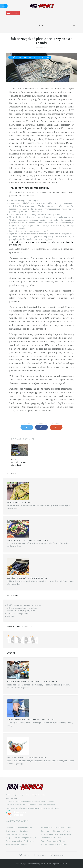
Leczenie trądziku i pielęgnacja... (20, 827)
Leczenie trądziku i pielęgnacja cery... (27, 758)
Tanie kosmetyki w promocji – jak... (56, 831)
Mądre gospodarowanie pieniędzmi (19, 462)
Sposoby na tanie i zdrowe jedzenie (56, 834)
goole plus (57, 855)
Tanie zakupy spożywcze (20, 502)
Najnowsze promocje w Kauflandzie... (57, 827)
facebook (40, 855)
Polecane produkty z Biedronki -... (20, 841)
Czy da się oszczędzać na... (17, 834)
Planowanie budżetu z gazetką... (55, 844)
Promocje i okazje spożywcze (21, 611)
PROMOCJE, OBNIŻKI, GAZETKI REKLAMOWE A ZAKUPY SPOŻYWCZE (32, 808)
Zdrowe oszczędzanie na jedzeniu (23, 608)
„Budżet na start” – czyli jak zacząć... (27, 578)
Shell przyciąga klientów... (17, 831)
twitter (24, 855)
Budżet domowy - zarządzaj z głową (30, 57)
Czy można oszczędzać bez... (53, 841)
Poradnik (11, 616)
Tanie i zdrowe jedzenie (18, 613)
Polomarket (11, 798)
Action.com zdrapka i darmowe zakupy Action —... (34, 682)
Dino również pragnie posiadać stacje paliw (31, 720)
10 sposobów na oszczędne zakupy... (21, 838)
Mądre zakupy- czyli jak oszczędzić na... (28, 540)
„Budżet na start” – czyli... (52, 838)
